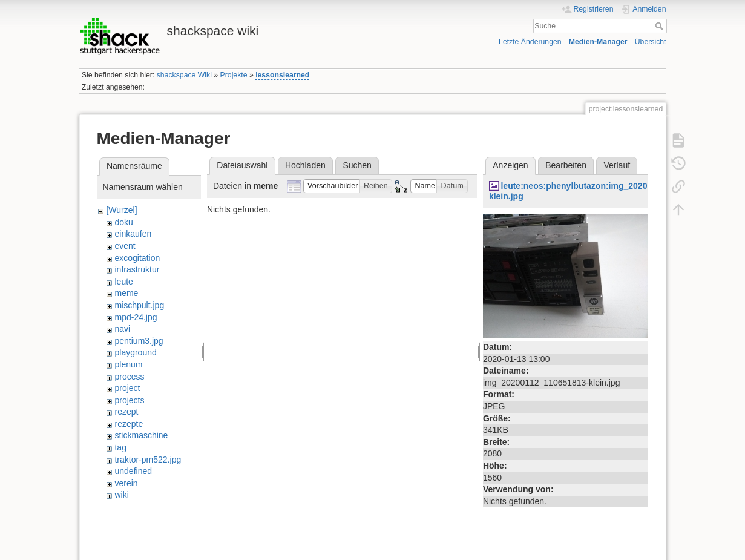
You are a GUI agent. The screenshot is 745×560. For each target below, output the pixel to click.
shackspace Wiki (184, 75)
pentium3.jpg (139, 341)
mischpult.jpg (139, 305)
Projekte (234, 75)
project (127, 388)
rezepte (129, 424)
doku (123, 222)
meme (126, 293)
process (129, 377)
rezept (126, 412)
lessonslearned (282, 75)
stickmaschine (141, 435)
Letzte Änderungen (530, 42)
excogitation (137, 258)
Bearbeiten (566, 165)
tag (120, 447)
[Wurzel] (121, 210)
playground (135, 352)
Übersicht (651, 42)
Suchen (357, 165)
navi (122, 329)
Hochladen (305, 165)
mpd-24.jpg (136, 317)
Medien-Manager (598, 42)
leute (123, 282)
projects (129, 400)
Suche (661, 26)
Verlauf (617, 165)
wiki (121, 495)
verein (126, 483)
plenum (128, 364)
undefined (133, 471)
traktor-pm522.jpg (148, 460)
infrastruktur (137, 269)
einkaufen (133, 234)
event (125, 246)
